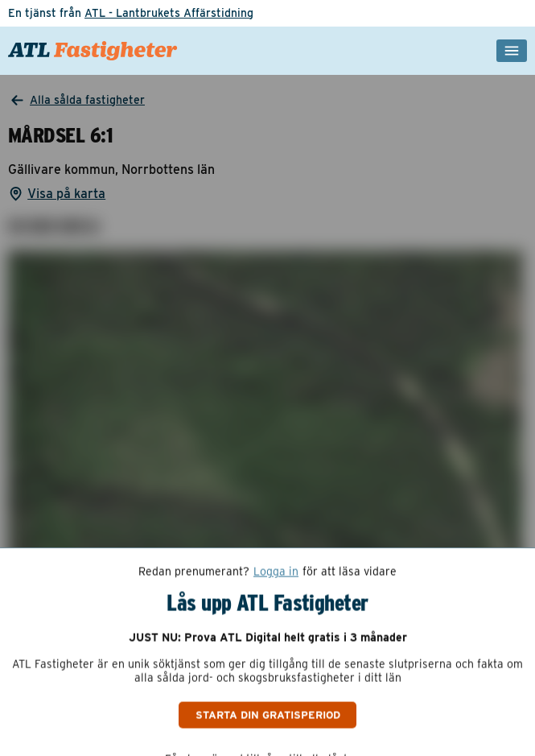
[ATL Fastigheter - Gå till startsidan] (93, 51)
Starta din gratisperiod (268, 714)
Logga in (276, 572)
